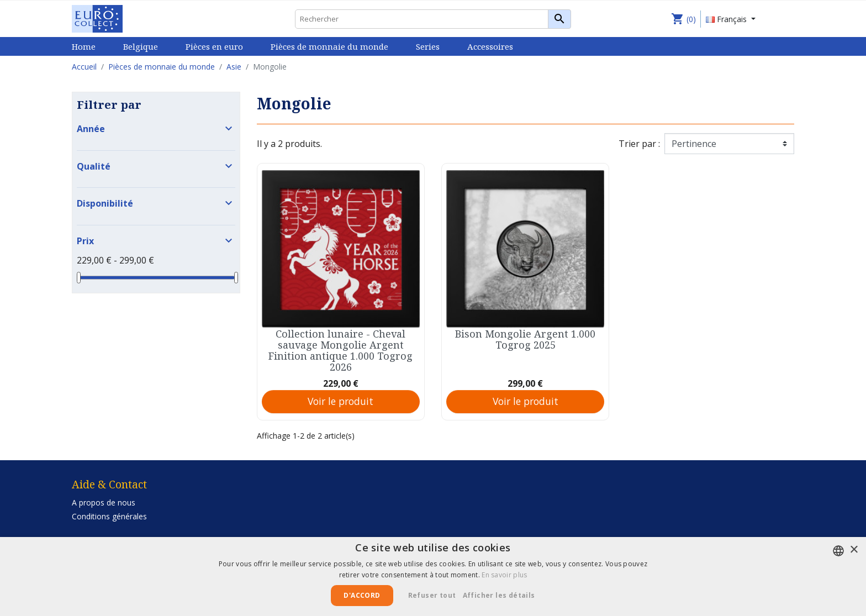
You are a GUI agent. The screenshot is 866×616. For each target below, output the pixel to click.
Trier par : (639, 144)
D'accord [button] (362, 595)
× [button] (854, 550)
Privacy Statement (104, 530)
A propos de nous (104, 502)
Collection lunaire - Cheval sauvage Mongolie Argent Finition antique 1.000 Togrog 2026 (340, 350)
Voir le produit (340, 401)
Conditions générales (109, 516)
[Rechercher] (433, 19)
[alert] (433, 576)
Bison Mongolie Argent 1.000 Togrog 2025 (525, 339)
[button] (503, 596)
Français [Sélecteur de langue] (727, 19)
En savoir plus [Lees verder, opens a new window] (504, 575)
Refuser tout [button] (432, 595)
